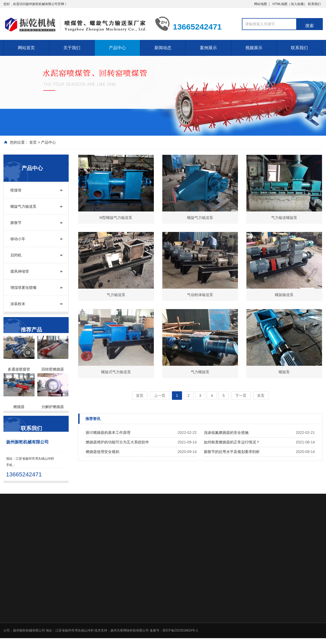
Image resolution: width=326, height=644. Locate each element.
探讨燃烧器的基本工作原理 (108, 433)
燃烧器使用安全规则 (102, 452)
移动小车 (18, 239)
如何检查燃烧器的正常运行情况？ (232, 442)
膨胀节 (16, 223)
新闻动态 (163, 48)
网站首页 (26, 48)
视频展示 (254, 48)
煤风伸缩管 (20, 271)
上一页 (160, 396)
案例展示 (208, 48)
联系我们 (314, 4)
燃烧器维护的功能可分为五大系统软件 (117, 442)
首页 (33, 142)
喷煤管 (16, 190)
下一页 (241, 396)
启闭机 (16, 255)
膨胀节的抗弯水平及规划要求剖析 (232, 452)
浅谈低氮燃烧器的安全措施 (226, 433)
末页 (261, 396)
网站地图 (261, 4)
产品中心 (117, 48)
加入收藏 (306, 4)
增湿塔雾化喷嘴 (23, 288)
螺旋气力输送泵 (23, 206)
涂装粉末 (18, 304)
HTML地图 (280, 4)
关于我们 (72, 48)
